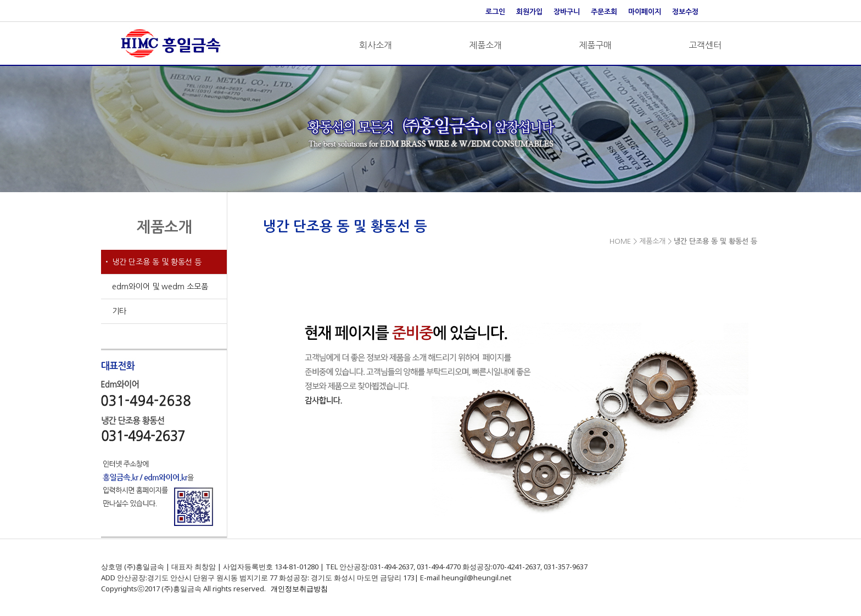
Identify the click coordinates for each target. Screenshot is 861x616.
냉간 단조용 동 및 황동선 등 (157, 262)
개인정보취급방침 (299, 589)
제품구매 (595, 45)
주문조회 (604, 12)
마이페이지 (645, 12)
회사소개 (376, 45)
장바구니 (567, 12)
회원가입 (529, 12)
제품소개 (485, 45)
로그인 (495, 12)
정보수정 (685, 12)
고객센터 (705, 45)
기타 (119, 311)
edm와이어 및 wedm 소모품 (160, 287)
